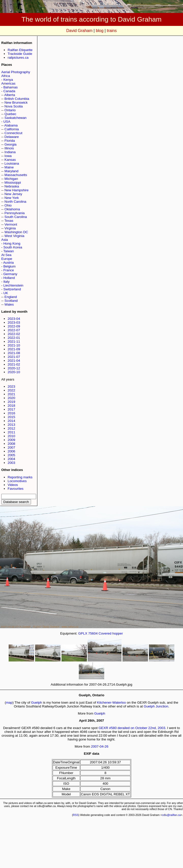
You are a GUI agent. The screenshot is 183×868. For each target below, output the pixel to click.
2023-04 (14, 319)
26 (107, 746)
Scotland (11, 301)
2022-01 (14, 338)
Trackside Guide (20, 54)
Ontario (10, 110)
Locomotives (17, 481)
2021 (11, 394)
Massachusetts (16, 175)
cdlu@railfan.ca (171, 815)
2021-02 (14, 364)
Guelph (36, 703)
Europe (7, 259)
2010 (11, 436)
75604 (93, 633)
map (9, 703)
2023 (11, 386)
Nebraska (12, 186)
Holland (9, 278)
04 (102, 746)
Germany (10, 274)
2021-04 (14, 361)
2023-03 (14, 322)
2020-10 (14, 372)
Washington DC (16, 232)
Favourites (16, 489)
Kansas (10, 160)
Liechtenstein (13, 285)
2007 (11, 447)
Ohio (8, 205)
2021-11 (14, 342)
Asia (5, 240)
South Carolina (16, 217)
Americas (8, 83)
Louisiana (12, 163)
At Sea (6, 255)
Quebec (11, 114)
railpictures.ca (18, 58)
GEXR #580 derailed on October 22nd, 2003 (132, 728)
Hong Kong (12, 243)
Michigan (11, 179)
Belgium (9, 266)
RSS (76, 815)
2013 (11, 425)
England (11, 297)
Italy (6, 282)
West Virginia (14, 236)
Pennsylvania (15, 213)
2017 (11, 409)
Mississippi (13, 183)
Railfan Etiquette (20, 50)
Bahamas (10, 87)
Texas (9, 221)
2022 (11, 390)
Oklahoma (12, 209)
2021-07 (14, 357)
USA (7, 122)
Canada (9, 91)
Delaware (12, 137)
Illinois (9, 148)
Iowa (8, 156)
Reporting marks (20, 477)
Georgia (11, 144)
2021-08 (14, 353)
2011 (11, 432)
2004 (11, 459)
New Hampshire (17, 190)
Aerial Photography (16, 72)
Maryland (12, 171)
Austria (8, 263)
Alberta (10, 95)
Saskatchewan (16, 118)
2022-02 (14, 334)
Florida (10, 141)
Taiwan (9, 251)
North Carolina (16, 202)
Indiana (10, 152)
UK (6, 293)
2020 (11, 398)
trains (112, 31)
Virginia (10, 228)
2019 (11, 402)
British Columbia (17, 99)
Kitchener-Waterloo (112, 703)
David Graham (79, 31)
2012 (11, 428)
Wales (9, 304)
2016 (11, 413)
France (9, 270)
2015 (11, 417)
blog (100, 31)
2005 (11, 455)
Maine (9, 167)
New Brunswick (16, 102)
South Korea (13, 247)
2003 (11, 463)
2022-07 (14, 330)
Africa (6, 76)
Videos (13, 485)
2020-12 (14, 368)
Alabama (11, 125)
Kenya (8, 80)
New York (12, 198)
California (12, 129)
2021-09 (14, 349)
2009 (11, 440)
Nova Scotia (14, 106)
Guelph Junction (156, 706)
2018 (11, 406)
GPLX (83, 633)
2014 (11, 421)
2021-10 (14, 345)
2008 (11, 444)
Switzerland (12, 289)
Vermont (11, 224)
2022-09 (14, 326)
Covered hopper (111, 633)
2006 (11, 451)
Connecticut (13, 133)
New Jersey (13, 194)
